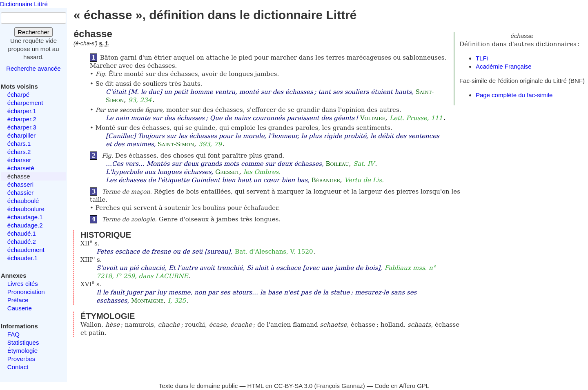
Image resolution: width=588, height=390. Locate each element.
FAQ (13, 334)
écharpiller (21, 135)
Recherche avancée (33, 68)
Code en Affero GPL (402, 386)
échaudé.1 (22, 233)
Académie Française (504, 66)
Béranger (326, 180)
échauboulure (26, 209)
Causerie (20, 308)
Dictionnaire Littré (24, 4)
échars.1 (19, 144)
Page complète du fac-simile (514, 95)
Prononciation (26, 292)
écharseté (21, 168)
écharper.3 (22, 127)
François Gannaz (340, 386)
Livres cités (23, 284)
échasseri (20, 184)
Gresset (227, 172)
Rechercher (33, 32)
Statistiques (23, 342)
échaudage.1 (25, 217)
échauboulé (23, 201)
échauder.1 (22, 258)
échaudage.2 (25, 225)
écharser (19, 160)
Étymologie (22, 351)
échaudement (26, 250)
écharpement (25, 103)
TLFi (482, 58)
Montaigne (147, 301)
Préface (18, 300)
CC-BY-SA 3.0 (293, 386)
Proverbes (21, 359)
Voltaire (373, 118)
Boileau (337, 164)
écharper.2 (22, 119)
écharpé (18, 95)
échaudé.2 (22, 242)
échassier (20, 193)
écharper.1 (22, 111)
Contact (18, 367)
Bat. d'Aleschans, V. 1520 (274, 252)
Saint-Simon (176, 144)
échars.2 (19, 152)
